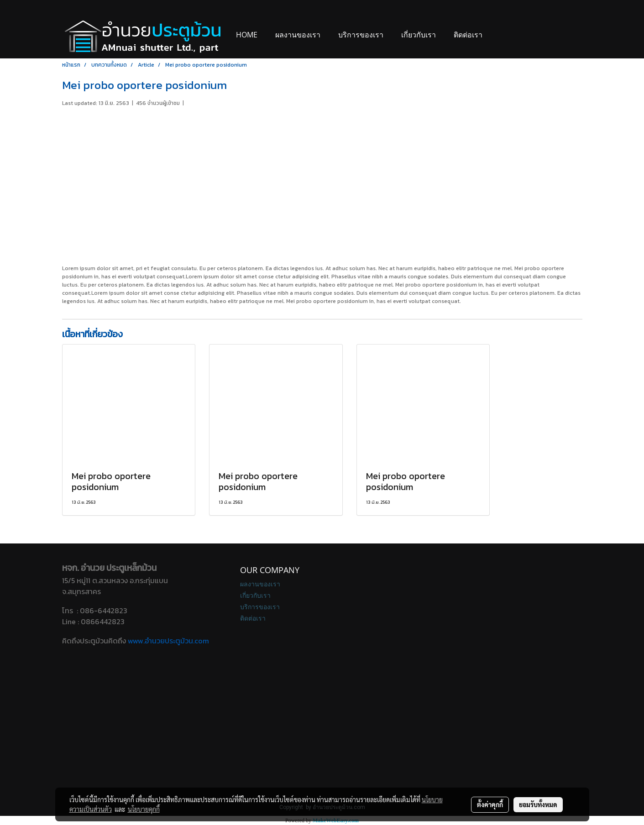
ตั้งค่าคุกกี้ (490, 804)
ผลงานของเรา (298, 35)
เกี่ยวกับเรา (419, 35)
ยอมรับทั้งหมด (538, 804)
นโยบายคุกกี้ (144, 809)
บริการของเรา (361, 35)
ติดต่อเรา (468, 35)
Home (247, 35)
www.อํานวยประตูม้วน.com (168, 641)
